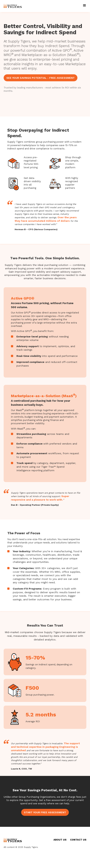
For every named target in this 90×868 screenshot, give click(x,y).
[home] (12, 6)
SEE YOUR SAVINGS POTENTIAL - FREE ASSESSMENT (41, 78)
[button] (85, 5)
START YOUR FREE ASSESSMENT (45, 812)
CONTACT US (78, 840)
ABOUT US (60, 840)
